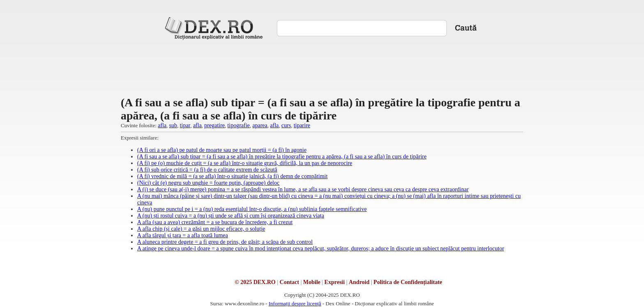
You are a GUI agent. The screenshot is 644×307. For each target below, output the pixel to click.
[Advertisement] (322, 67)
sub (173, 125)
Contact (289, 282)
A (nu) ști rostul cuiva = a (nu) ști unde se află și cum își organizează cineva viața (231, 216)
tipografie (239, 125)
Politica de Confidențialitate (408, 282)
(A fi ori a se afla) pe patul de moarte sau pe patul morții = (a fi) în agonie (222, 150)
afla (162, 125)
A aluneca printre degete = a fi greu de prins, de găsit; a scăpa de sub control (225, 242)
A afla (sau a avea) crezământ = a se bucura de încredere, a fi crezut (215, 222)
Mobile (312, 282)
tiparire (302, 125)
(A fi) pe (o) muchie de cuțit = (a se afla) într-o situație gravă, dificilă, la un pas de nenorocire (245, 163)
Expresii (335, 282)
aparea (260, 125)
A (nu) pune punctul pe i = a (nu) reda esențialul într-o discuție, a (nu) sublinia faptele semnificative (252, 209)
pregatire (214, 125)
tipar (185, 125)
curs (286, 125)
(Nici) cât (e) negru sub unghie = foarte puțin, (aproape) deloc (208, 183)
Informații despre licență (295, 304)
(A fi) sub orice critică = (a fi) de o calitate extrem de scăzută (207, 170)
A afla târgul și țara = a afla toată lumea (183, 235)
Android (359, 282)
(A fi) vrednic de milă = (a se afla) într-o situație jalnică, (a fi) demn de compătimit (232, 176)
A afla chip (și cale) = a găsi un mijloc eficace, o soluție (201, 229)
